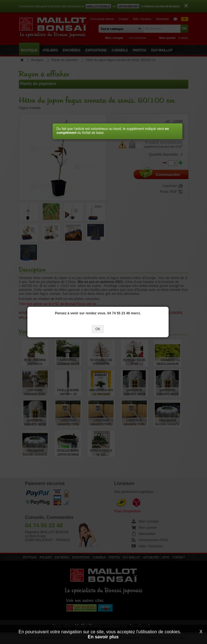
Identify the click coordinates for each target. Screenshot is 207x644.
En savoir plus (103, 637)
